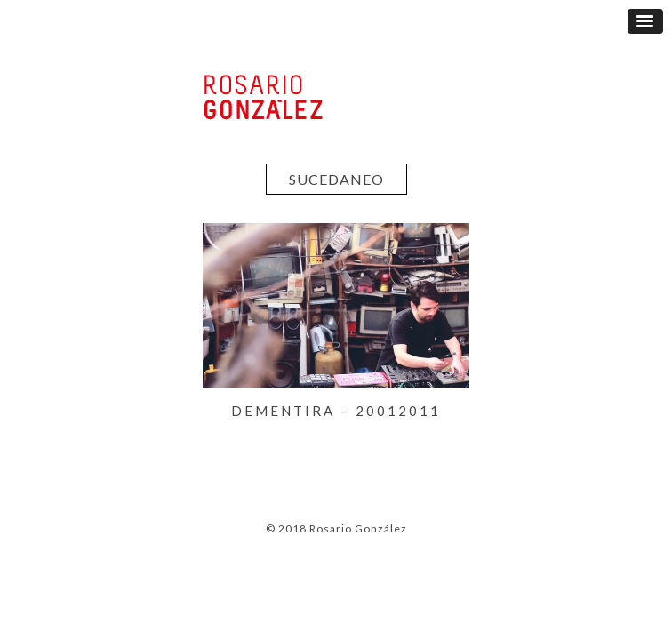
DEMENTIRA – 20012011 (336, 411)
